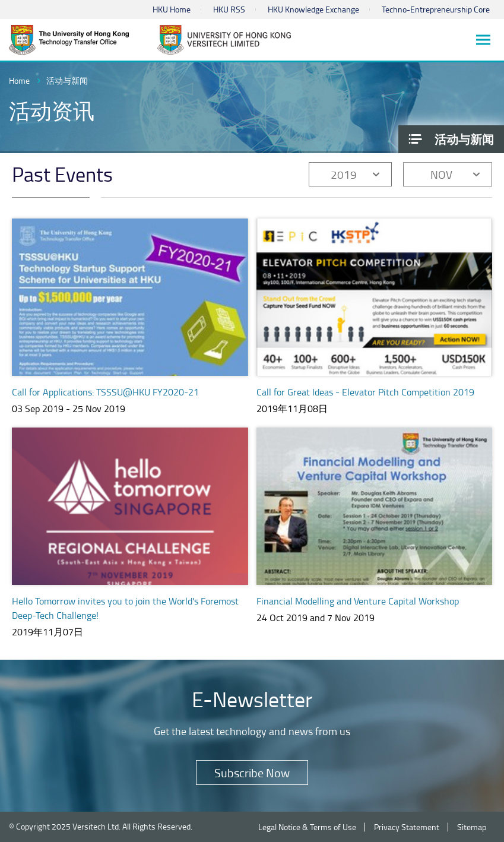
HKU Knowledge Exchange (313, 9)
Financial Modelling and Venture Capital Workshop (358, 601)
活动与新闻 (67, 80)
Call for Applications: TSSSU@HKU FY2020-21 (105, 392)
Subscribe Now (252, 773)
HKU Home (172, 9)
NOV (441, 174)
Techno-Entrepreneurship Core (436, 9)
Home (19, 80)
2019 (344, 174)
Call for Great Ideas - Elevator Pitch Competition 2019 (365, 392)
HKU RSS (229, 9)
